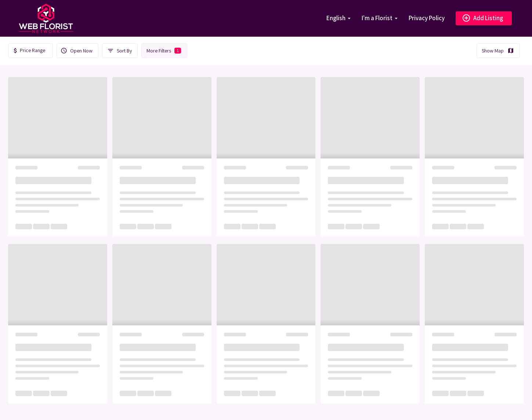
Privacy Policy (427, 18)
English (336, 18)
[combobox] (31, 51)
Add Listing (482, 18)
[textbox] (31, 50)
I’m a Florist (377, 18)
